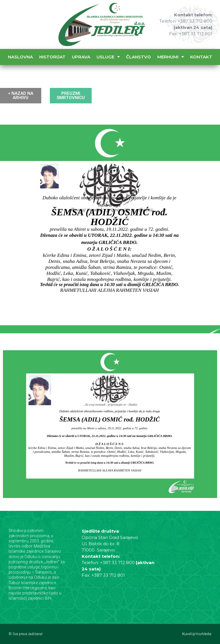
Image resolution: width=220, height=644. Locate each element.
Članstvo (139, 57)
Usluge (108, 57)
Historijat (52, 57)
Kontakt (201, 57)
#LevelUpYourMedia (197, 634)
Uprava (81, 57)
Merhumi (171, 57)
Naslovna (20, 57)
